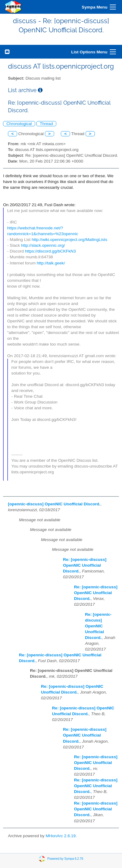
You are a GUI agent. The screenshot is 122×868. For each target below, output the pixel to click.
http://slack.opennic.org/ (43, 245)
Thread (46, 124)
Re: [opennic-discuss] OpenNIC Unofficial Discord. (85, 565)
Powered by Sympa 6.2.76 (65, 859)
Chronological (19, 124)
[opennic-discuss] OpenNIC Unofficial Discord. (54, 504)
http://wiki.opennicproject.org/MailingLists (70, 240)
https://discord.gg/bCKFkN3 (50, 251)
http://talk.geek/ (51, 263)
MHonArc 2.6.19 (61, 836)
